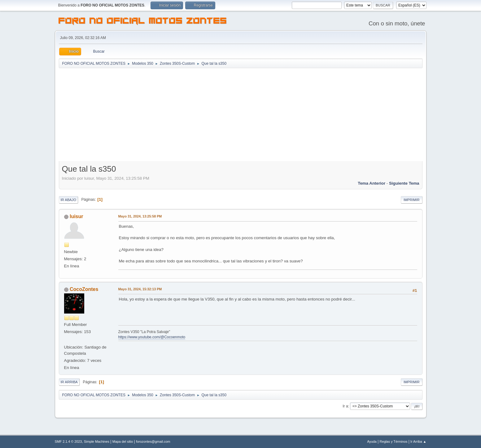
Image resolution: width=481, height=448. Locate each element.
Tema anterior (372, 183)
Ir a (345, 406)
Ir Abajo (68, 200)
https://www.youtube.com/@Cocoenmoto (152, 337)
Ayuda (372, 441)
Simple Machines (97, 441)
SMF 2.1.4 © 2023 (68, 441)
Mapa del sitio (123, 441)
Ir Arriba (69, 382)
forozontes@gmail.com (153, 441)
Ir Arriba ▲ (418, 441)
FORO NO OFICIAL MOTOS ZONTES (143, 22)
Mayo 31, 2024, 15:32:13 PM (140, 289)
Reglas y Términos (394, 441)
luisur (77, 216)
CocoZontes (84, 289)
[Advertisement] (241, 115)
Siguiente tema (404, 183)
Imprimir (412, 200)
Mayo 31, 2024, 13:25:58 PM (140, 216)
